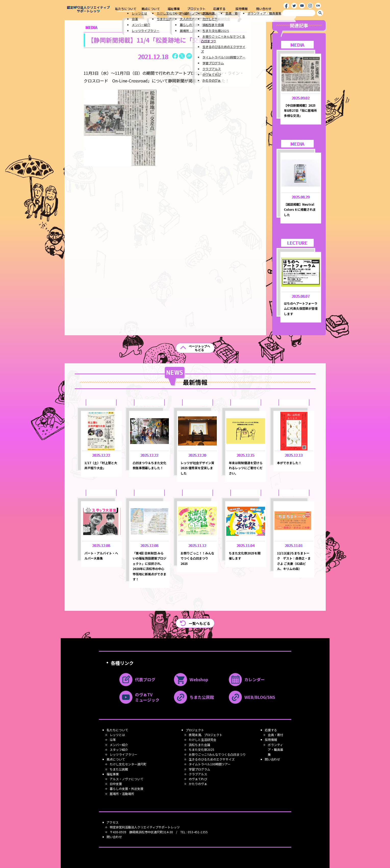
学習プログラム (199, 769)
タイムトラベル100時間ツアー (210, 764)
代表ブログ (137, 680)
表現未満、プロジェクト (206, 735)
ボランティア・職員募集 (275, 749)
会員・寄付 (275, 735)
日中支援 (116, 784)
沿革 (113, 740)
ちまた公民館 (194, 697)
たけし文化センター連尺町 (128, 764)
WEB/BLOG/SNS (252, 697)
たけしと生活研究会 (203, 740)
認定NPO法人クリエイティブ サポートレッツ (88, 9)
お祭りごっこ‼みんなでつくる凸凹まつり (217, 754)
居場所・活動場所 (122, 794)
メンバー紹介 (119, 745)
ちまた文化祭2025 (202, 749)
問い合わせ (264, 9)
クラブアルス (198, 774)
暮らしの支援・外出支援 (127, 789)
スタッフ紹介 (119, 749)
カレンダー (247, 680)
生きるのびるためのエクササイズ (212, 759)
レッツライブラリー (123, 754)
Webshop (191, 680)
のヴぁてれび (198, 779)
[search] (299, 13)
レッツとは (117, 735)
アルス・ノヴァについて (127, 779)
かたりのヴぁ (198, 784)
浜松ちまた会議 (199, 745)
